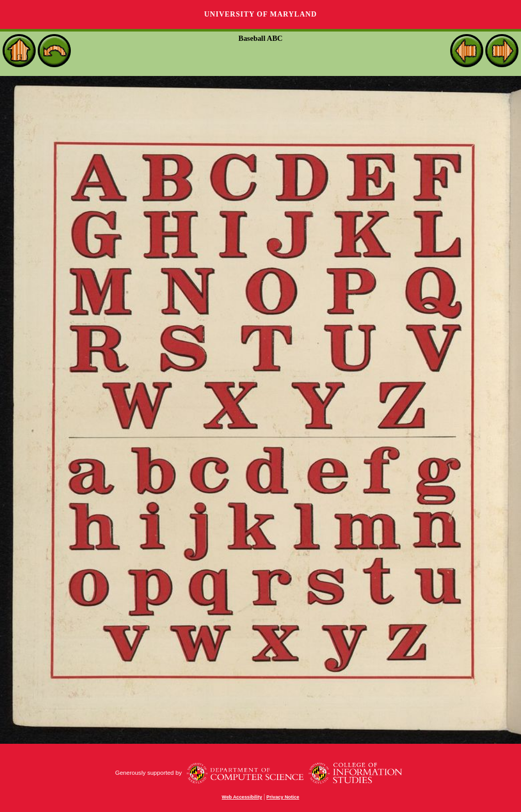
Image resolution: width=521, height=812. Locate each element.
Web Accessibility (242, 797)
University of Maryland (260, 14)
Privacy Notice (283, 797)
